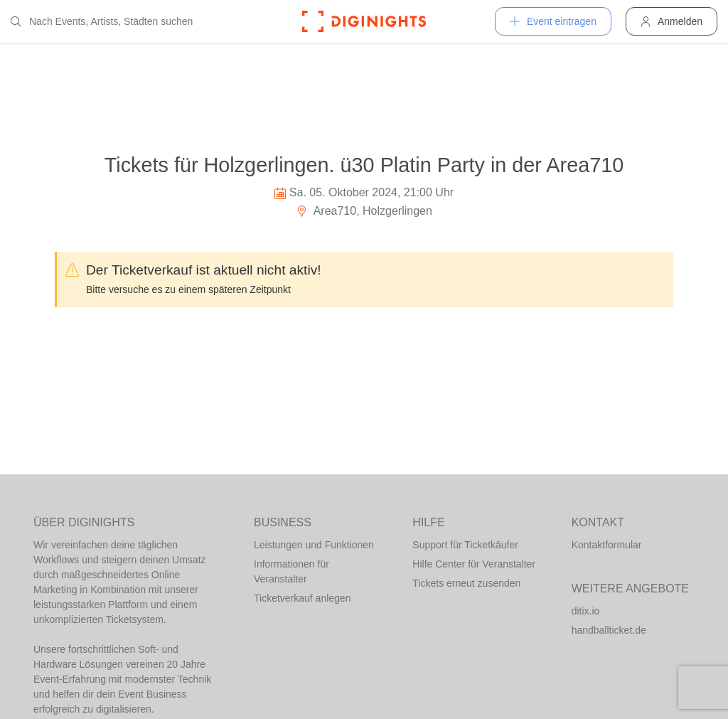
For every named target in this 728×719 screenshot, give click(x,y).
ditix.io (586, 611)
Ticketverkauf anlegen (302, 598)
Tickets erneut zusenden (466, 583)
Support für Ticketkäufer (465, 545)
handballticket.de (609, 630)
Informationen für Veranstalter (291, 571)
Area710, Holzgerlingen (364, 211)
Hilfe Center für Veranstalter (474, 564)
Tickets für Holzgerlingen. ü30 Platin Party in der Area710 (364, 165)
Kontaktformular (607, 545)
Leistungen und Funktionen (314, 545)
